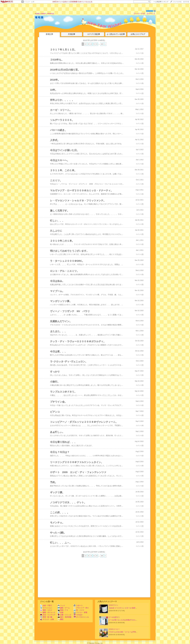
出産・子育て (46, 606)
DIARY (44, 14)
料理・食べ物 (46, 617)
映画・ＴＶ (63, 610)
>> (161, 2)
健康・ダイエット (48, 612)
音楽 (61, 612)
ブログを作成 (177, 2)
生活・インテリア (48, 615)
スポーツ (78, 606)
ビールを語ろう (114, 617)
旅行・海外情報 (64, 617)
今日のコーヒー (114, 629)
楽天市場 (186, 2)
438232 (150, 11)
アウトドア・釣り (81, 608)
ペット (61, 606)
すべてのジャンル (81, 617)
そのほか (78, 615)
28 (102, 44)
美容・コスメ (46, 610)
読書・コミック (64, 615)
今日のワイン (113, 605)
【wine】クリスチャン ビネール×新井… (123, 608)
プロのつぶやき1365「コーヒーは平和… (123, 632)
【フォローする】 (139, 14)
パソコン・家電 (80, 612)
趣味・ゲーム (64, 608)
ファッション (46, 608)
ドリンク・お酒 (29, 2)
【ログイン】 (151, 14)
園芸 (61, 619)
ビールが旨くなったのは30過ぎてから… (123, 620)
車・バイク (79, 610)
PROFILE (51, 14)
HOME (37, 14)
